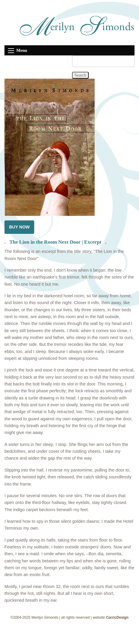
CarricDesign (117, 617)
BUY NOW (19, 227)
